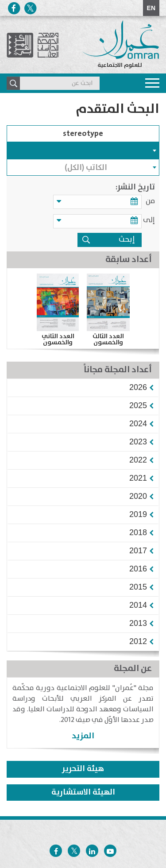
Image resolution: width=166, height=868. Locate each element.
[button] (138, 387)
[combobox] (83, 150)
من (150, 201)
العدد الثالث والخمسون (108, 339)
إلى (149, 220)
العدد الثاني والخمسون (58, 339)
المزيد (83, 736)
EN (151, 8)
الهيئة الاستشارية (83, 792)
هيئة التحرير (83, 769)
